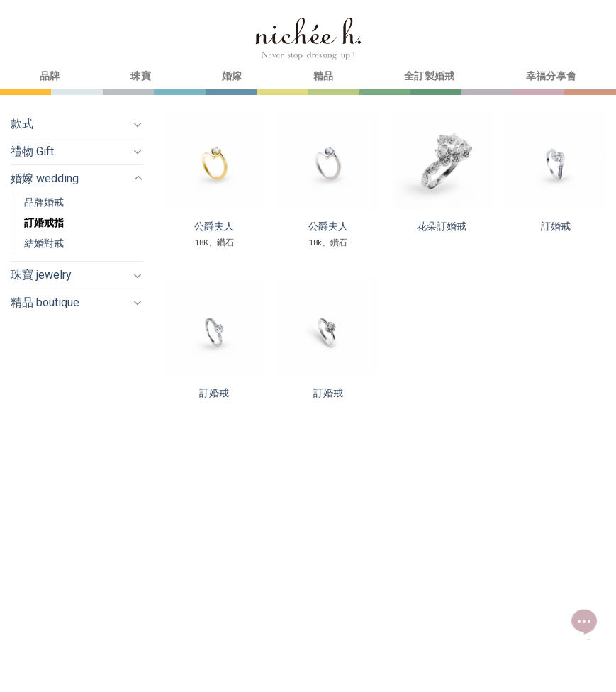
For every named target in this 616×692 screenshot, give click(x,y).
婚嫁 (232, 76)
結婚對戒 (44, 244)
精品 (324, 76)
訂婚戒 (556, 227)
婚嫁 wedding (45, 178)
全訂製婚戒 (429, 76)
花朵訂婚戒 (442, 227)
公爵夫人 (214, 227)
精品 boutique (45, 302)
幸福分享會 (551, 76)
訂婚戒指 (44, 223)
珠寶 (141, 76)
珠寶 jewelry (41, 275)
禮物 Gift (32, 151)
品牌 (50, 76)
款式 (22, 124)
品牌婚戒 (44, 202)
